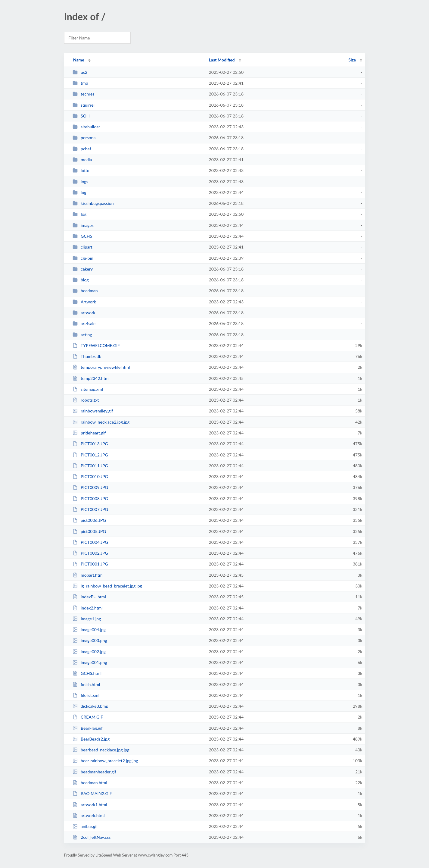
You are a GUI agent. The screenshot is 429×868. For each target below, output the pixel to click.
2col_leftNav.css (92, 837)
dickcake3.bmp (90, 706)
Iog (79, 214)
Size (352, 60)
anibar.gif (85, 826)
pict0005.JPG (89, 531)
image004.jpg (89, 630)
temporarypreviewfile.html (101, 367)
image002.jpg (89, 652)
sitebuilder (86, 127)
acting (82, 335)
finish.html (86, 684)
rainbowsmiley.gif (93, 411)
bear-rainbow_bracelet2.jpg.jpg (105, 761)
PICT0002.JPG (90, 553)
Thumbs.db (87, 356)
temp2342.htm (91, 378)
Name (79, 60)
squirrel (84, 105)
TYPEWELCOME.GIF (96, 345)
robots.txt (86, 400)
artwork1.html (90, 805)
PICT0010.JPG (90, 476)
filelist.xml (86, 695)
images (83, 225)
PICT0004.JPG (90, 542)
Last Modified (222, 60)
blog (81, 280)
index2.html (88, 608)
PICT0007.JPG (90, 509)
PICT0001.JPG (90, 564)
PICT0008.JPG (90, 498)
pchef (82, 149)
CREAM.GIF (88, 717)
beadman (85, 291)
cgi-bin (83, 258)
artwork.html (89, 815)
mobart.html (88, 575)
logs (80, 182)
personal (85, 138)
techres (84, 94)
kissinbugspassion (93, 203)
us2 (80, 72)
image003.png (90, 640)
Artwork (84, 302)
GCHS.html (87, 673)
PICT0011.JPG (90, 466)
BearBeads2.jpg (91, 739)
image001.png (90, 662)
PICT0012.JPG (90, 455)
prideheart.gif (89, 433)
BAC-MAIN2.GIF (92, 793)
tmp (80, 83)
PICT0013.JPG (90, 444)
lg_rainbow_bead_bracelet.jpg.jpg (107, 586)
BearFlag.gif (88, 728)
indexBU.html (89, 597)
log (79, 192)
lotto (81, 170)
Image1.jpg (87, 619)
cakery (83, 269)
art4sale (84, 323)
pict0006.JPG (89, 520)
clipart (82, 247)
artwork (84, 313)
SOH (81, 116)
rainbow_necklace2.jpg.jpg (101, 422)
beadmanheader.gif (94, 772)
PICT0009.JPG (90, 487)
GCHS (82, 236)
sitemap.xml (88, 389)
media (82, 160)
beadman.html (90, 783)
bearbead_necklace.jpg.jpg (101, 750)
